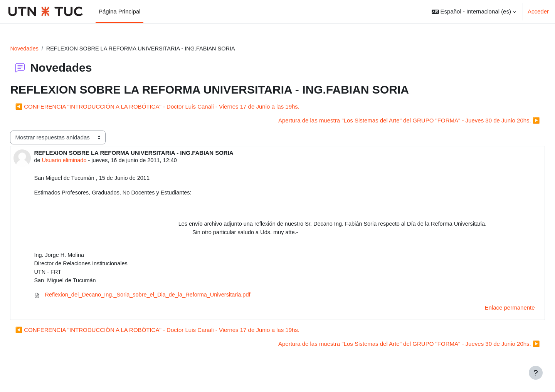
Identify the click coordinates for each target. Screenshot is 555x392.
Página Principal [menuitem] (119, 11)
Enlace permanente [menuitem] (493, 312)
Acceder (538, 11)
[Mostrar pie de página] (536, 373)
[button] (474, 12)
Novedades (42, 49)
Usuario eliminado (82, 161)
